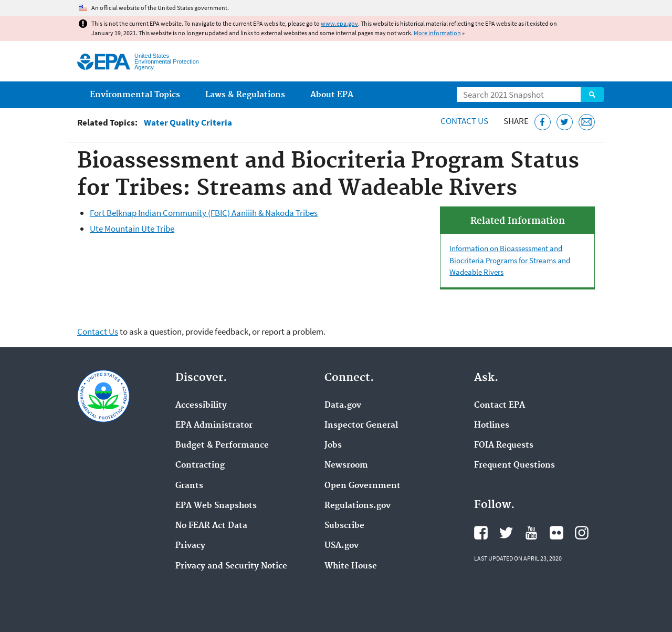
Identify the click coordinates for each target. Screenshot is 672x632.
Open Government (363, 486)
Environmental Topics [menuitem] (135, 95)
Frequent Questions (514, 465)
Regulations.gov (358, 506)
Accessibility (201, 406)
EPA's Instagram (582, 533)
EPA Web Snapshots (216, 506)
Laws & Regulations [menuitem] (245, 95)
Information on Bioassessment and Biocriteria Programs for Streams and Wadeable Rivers (510, 260)
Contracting (200, 465)
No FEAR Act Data (211, 526)
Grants (189, 486)
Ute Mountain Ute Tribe (132, 229)
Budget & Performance (222, 445)
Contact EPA (500, 406)
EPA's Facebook (481, 533)
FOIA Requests (504, 445)
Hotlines (492, 426)
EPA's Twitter (506, 533)
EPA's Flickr (556, 533)
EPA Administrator (214, 426)
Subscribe (344, 526)
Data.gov (343, 406)
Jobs (333, 445)
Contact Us (464, 121)
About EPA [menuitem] (332, 95)
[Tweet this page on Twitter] (565, 122)
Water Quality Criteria (188, 123)
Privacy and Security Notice (231, 566)
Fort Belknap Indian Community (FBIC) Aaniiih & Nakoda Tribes (204, 213)
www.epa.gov (339, 23)
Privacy (190, 546)
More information (437, 33)
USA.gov (342, 546)
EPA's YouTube (531, 533)
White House (351, 566)
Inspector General (361, 426)
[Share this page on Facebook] (543, 122)
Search (592, 95)
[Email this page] (587, 122)
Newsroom (346, 465)
